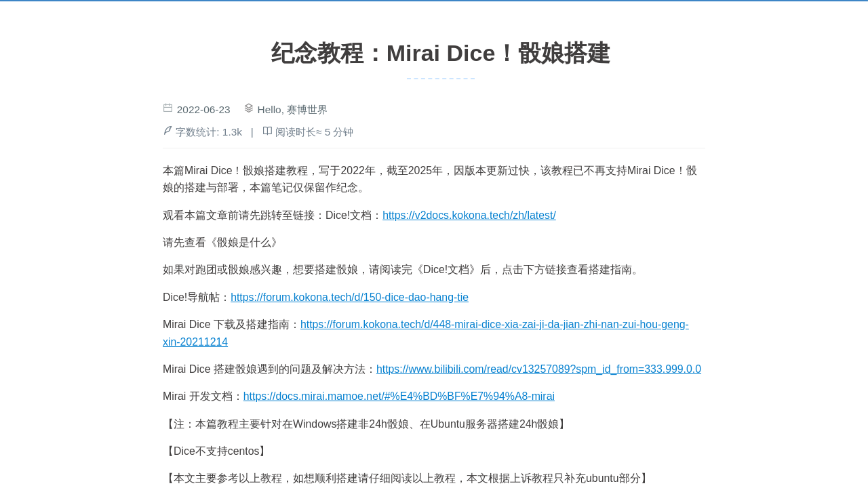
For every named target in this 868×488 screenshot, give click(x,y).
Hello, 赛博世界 (293, 109)
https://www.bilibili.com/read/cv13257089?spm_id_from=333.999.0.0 (539, 369)
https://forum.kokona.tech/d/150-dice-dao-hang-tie (350, 297)
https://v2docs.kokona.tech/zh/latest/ (469, 215)
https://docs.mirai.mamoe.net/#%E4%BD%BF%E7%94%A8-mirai (399, 396)
